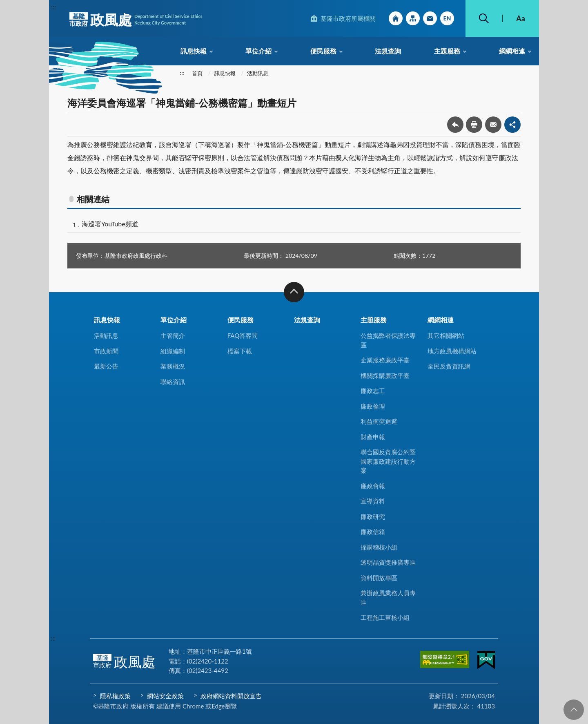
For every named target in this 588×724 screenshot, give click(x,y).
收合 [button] (294, 292)
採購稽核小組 (379, 547)
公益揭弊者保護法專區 (388, 340)
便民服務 (323, 51)
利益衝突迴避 (379, 421)
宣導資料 (373, 501)
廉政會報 (373, 486)
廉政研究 (373, 516)
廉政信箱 (373, 532)
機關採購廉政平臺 (385, 375)
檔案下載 (240, 351)
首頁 (197, 73)
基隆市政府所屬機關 (348, 18)
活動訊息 (258, 73)
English (447, 18)
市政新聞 (106, 351)
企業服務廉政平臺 (385, 360)
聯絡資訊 (173, 382)
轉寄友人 (493, 125)
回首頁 (396, 18)
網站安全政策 (165, 696)
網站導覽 (413, 18)
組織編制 (173, 351)
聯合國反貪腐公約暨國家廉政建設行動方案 (388, 461)
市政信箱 (430, 18)
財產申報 (373, 437)
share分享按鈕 (512, 125)
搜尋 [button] (484, 18)
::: (53, 7)
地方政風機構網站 (452, 351)
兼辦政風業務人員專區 (388, 598)
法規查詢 (388, 51)
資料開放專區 (379, 578)
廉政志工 (373, 391)
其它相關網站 (446, 335)
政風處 (136, 20)
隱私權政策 (115, 696)
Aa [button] (521, 18)
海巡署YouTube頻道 (110, 224)
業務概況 (173, 366)
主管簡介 (173, 335)
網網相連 (512, 51)
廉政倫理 (373, 406)
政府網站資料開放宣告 (231, 696)
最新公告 (106, 366)
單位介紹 (258, 51)
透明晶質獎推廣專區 (388, 562)
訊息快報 (194, 51)
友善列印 (474, 125)
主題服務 (447, 51)
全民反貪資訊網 (449, 366)
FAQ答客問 (243, 335)
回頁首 (574, 710)
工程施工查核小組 (385, 617)
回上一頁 (455, 125)
